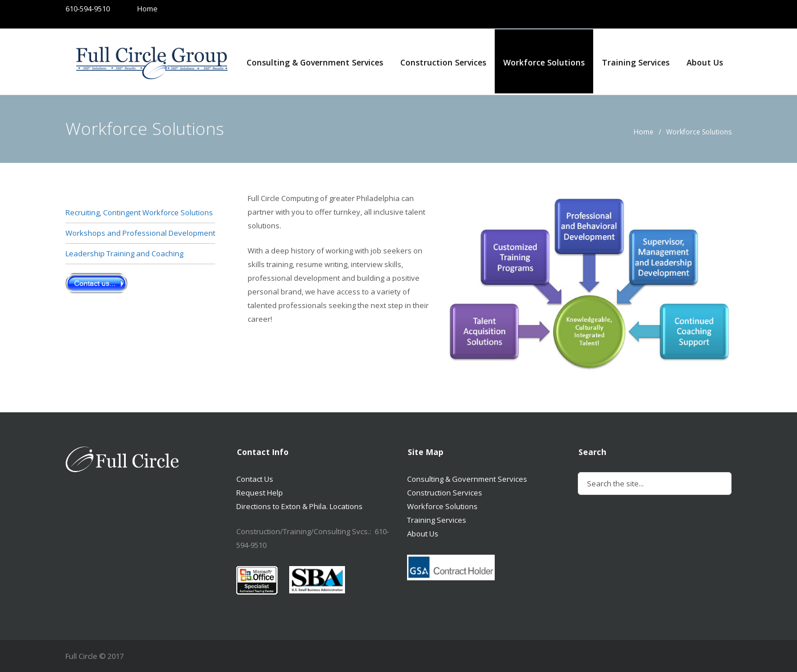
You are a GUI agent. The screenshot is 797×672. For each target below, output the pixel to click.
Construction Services (443, 62)
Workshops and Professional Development (140, 233)
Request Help (260, 493)
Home (136, 9)
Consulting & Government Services (315, 62)
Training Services (636, 62)
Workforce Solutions (544, 62)
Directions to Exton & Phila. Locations (299, 506)
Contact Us (255, 479)
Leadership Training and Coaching (124, 253)
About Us (705, 62)
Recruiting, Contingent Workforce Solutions (139, 212)
